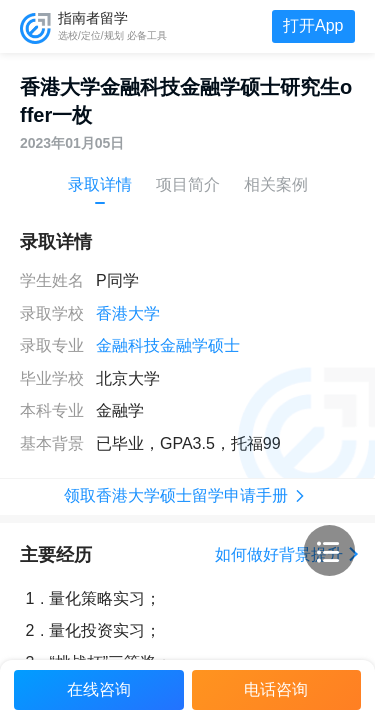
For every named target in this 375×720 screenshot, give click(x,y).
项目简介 (188, 184)
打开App (313, 25)
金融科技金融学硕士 (168, 345)
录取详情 (100, 184)
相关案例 (276, 184)
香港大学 (128, 313)
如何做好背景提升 (285, 554)
